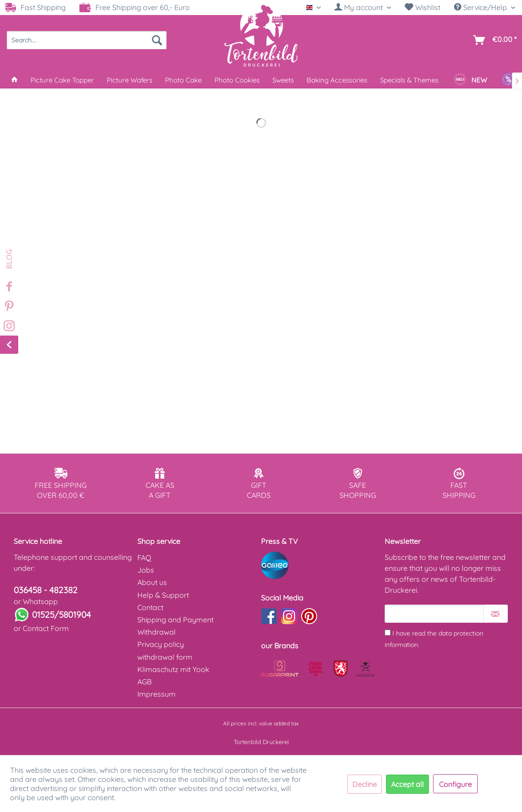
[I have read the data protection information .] (388, 633)
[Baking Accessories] (337, 80)
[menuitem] (363, 8)
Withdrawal (157, 632)
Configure (455, 784)
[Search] (157, 40)
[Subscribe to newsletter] (496, 614)
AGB (144, 682)
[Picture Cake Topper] (62, 80)
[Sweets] (283, 80)
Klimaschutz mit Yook (173, 669)
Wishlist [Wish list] (423, 7)
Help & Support (163, 595)
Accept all (407, 784)
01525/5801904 (61, 615)
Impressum (157, 694)
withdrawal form (165, 657)
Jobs (146, 570)
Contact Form (46, 628)
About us (152, 582)
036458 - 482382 (46, 590)
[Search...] (87, 40)
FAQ (144, 558)
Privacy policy (161, 644)
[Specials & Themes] (409, 80)
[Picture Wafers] (130, 80)
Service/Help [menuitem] (481, 7)
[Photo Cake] (183, 80)
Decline (365, 784)
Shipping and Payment (175, 620)
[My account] (363, 7)
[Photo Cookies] (237, 80)
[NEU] (470, 80)
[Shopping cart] (493, 40)
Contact (150, 607)
